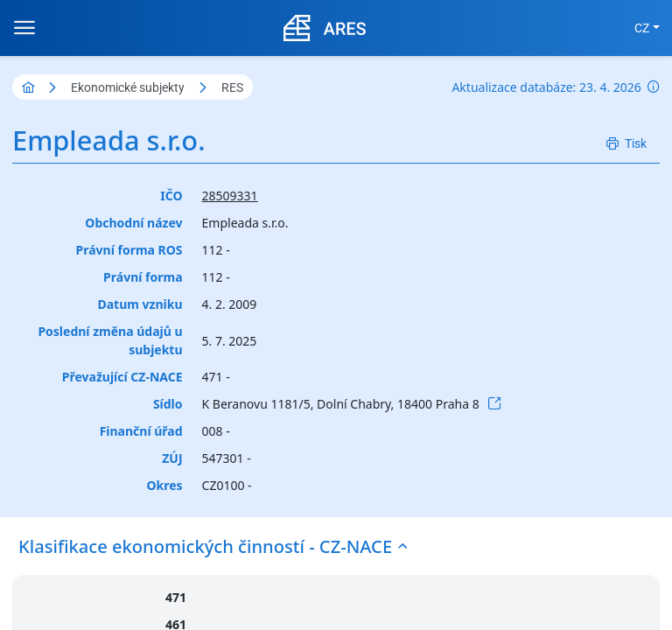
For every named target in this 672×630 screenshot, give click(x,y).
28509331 (230, 196)
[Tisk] (626, 144)
